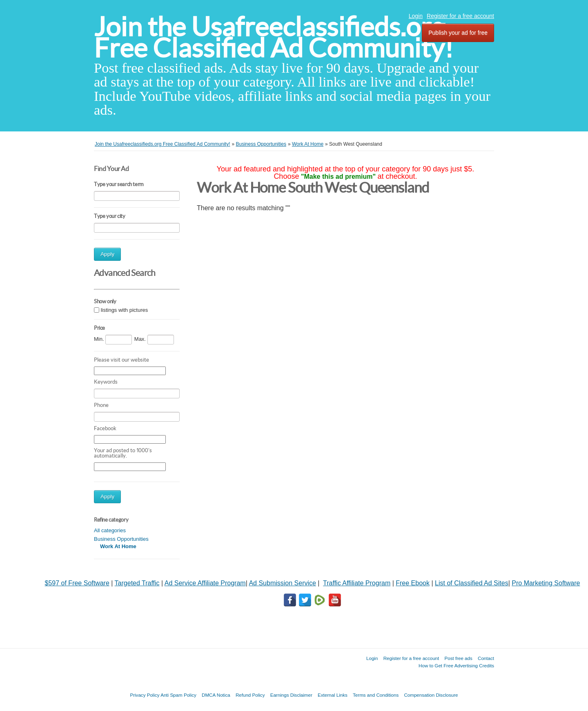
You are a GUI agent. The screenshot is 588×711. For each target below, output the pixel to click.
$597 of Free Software (77, 583)
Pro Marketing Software (546, 583)
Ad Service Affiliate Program (205, 583)
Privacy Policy (145, 695)
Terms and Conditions (376, 695)
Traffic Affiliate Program (357, 583)
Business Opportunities (121, 539)
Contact (486, 658)
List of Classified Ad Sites (472, 583)
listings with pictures (125, 310)
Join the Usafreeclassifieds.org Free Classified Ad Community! (274, 37)
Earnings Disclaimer (291, 695)
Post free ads (458, 658)
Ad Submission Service (282, 583)
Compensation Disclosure (431, 695)
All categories (110, 530)
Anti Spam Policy (178, 695)
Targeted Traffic (137, 583)
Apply (107, 254)
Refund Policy (250, 695)
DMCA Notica (216, 695)
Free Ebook (413, 583)
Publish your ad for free (458, 33)
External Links (333, 695)
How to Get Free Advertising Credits (456, 665)
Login (416, 16)
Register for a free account (460, 16)
